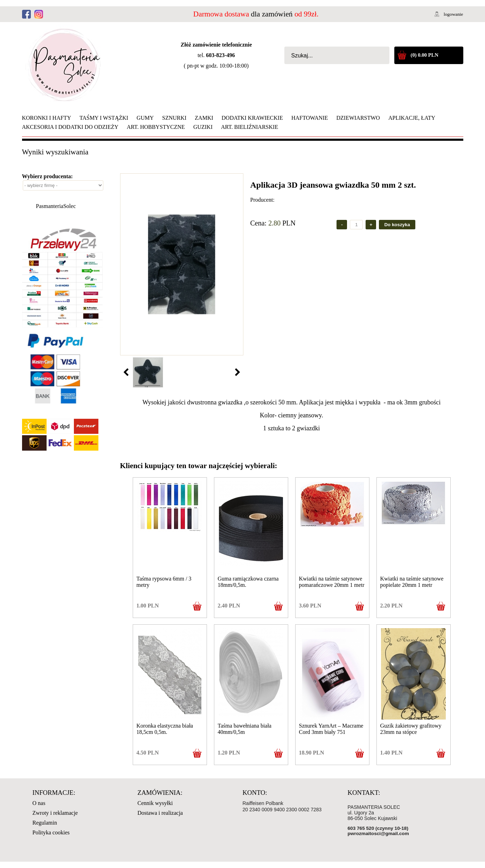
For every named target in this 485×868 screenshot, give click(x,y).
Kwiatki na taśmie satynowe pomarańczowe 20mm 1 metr (332, 582)
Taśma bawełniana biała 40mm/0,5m (245, 729)
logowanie (453, 14)
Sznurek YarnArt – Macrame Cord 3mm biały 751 (331, 729)
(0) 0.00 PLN (425, 55)
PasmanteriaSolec (56, 206)
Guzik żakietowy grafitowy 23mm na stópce (411, 729)
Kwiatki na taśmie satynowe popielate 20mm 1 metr (412, 582)
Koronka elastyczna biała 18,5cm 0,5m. (165, 729)
